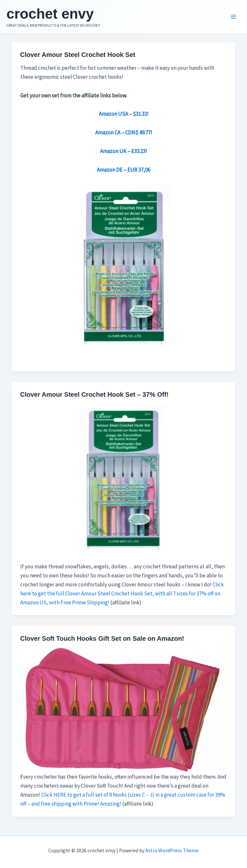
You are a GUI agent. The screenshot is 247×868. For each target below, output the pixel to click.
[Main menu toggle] (233, 17)
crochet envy (50, 14)
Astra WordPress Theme (172, 850)
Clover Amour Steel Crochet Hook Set (78, 55)
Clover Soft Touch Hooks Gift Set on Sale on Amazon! (102, 638)
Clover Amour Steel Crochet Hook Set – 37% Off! (95, 394)
